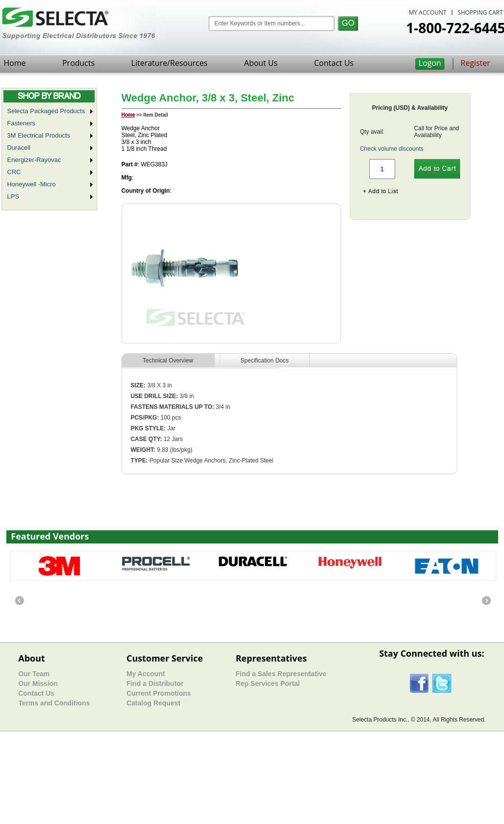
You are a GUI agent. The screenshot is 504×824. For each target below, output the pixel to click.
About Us (261, 63)
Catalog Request (153, 703)
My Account (146, 674)
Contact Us (334, 63)
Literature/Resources (169, 63)
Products (79, 63)
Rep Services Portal (268, 683)
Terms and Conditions (54, 703)
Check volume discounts (392, 149)
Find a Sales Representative (281, 674)
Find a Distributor (155, 683)
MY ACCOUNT (428, 12)
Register (475, 63)
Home (15, 63)
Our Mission (38, 683)
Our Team (34, 674)
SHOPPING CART (480, 12)
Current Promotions (159, 693)
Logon (430, 63)
